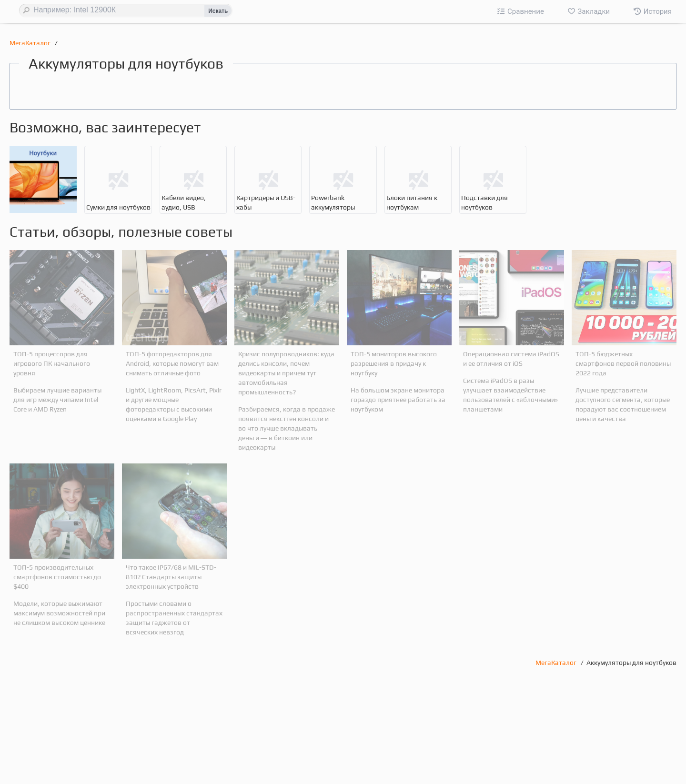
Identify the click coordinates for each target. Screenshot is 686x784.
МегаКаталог (31, 43)
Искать (218, 11)
